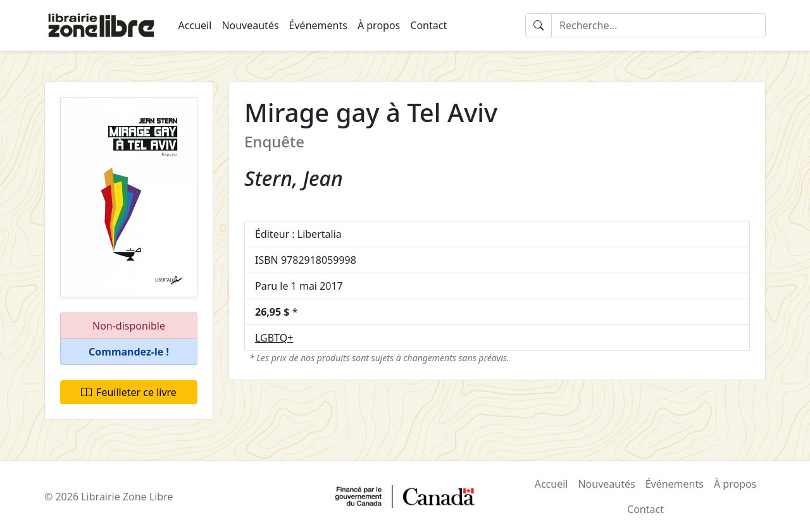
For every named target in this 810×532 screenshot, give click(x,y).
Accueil (195, 25)
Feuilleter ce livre (129, 392)
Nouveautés (250, 25)
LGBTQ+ (274, 338)
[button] (129, 352)
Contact (428, 25)
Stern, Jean (294, 178)
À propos (379, 25)
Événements (318, 25)
